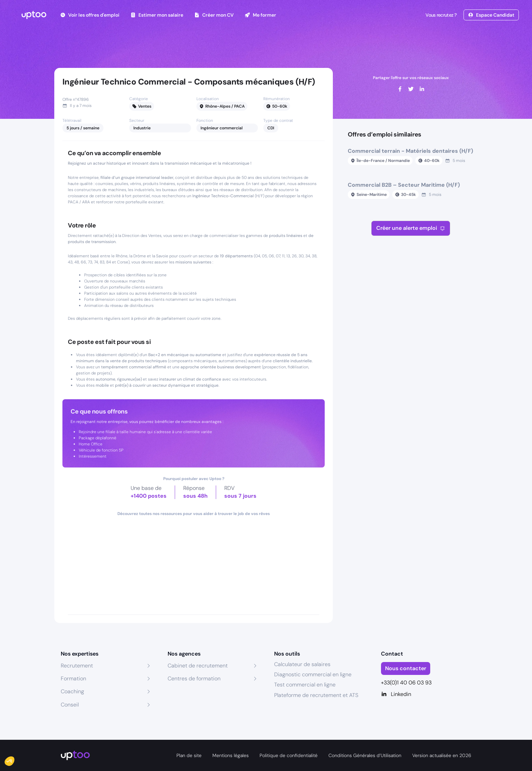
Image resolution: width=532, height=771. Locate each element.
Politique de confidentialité (289, 755)
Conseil (70, 705)
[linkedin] (422, 89)
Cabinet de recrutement (198, 666)
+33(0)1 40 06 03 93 (406, 683)
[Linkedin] (426, 694)
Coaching (72, 691)
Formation (73, 678)
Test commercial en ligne (305, 685)
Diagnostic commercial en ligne (313, 674)
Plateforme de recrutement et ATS (316, 695)
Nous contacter (406, 668)
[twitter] (411, 89)
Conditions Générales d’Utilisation (365, 755)
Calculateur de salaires (302, 664)
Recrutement (77, 666)
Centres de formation (194, 678)
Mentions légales (231, 755)
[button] (14, 759)
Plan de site (189, 755)
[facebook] (400, 89)
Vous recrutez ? (440, 15)
